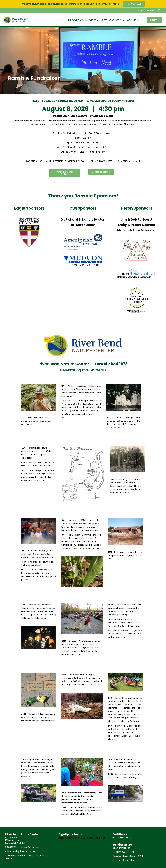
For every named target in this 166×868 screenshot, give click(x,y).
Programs (76, 20)
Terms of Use (29, 851)
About (132, 20)
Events (151, 11)
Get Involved (111, 20)
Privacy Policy (12, 851)
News (141, 11)
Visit (93, 20)
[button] (160, 11)
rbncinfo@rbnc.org (29, 847)
